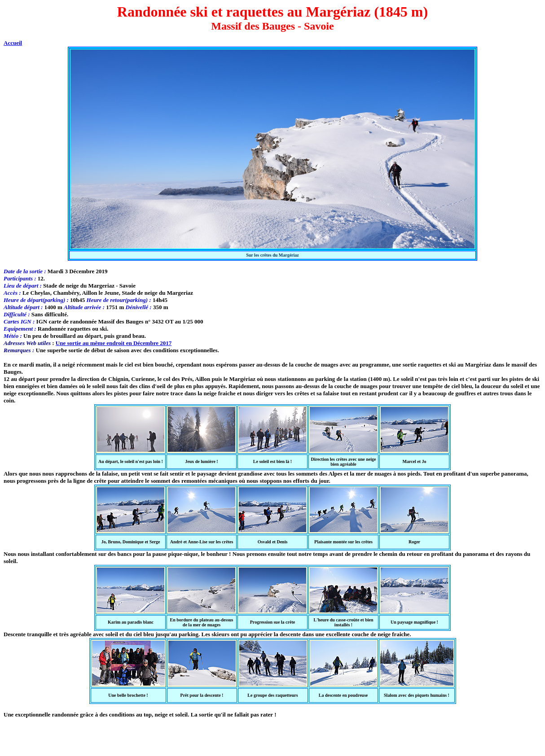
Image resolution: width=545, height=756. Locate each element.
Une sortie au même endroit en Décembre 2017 (114, 343)
